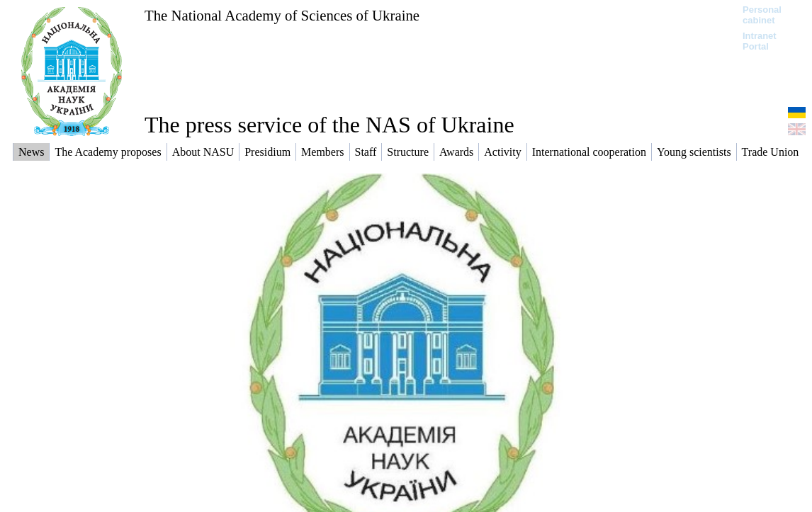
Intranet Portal (760, 41)
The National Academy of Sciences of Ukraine (282, 15)
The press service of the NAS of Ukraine (329, 125)
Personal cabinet (762, 15)
